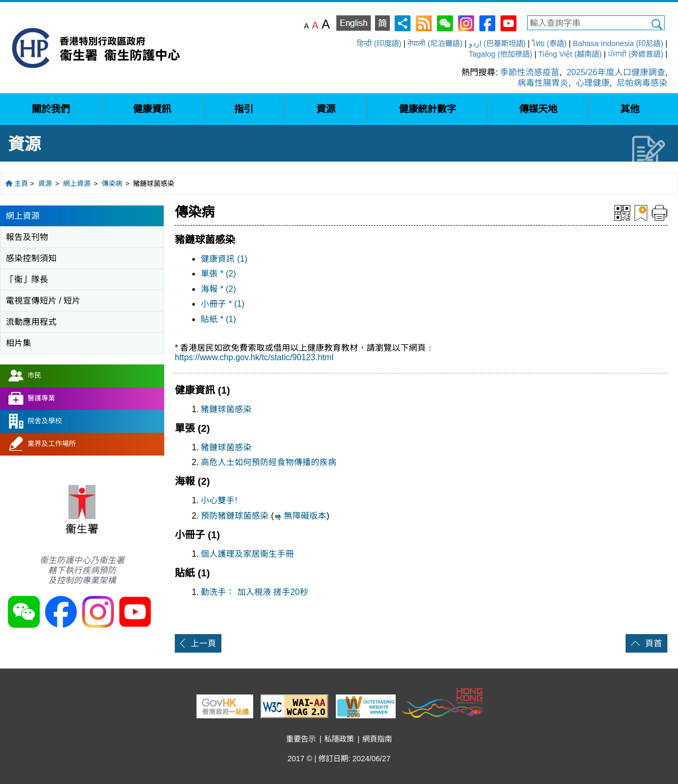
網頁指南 (377, 739)
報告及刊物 (27, 237)
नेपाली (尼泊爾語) (435, 43)
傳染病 (112, 184)
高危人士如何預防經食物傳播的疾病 (269, 462)
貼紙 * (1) (218, 319)
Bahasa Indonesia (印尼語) (618, 43)
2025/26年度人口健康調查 (616, 72)
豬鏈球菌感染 (226, 409)
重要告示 (301, 739)
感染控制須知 (31, 258)
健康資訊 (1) (224, 259)
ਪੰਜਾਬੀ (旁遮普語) (636, 54)
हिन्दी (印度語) (379, 43)
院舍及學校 (45, 421)
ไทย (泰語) (549, 43)
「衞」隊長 (27, 279)
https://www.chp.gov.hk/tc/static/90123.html (254, 357)
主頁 (21, 184)
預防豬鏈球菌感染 (236, 516)
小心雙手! (219, 500)
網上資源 (77, 184)
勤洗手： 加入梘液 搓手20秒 (254, 592)
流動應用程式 (31, 322)
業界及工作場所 (52, 444)
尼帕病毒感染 (642, 83)
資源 (45, 184)
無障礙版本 (305, 516)
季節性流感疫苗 (530, 72)
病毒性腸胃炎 (543, 83)
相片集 (19, 343)
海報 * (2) (218, 289)
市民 (34, 375)
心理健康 (593, 83)
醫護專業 (41, 398)
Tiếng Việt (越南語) (570, 54)
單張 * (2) (218, 274)
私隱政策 (339, 739)
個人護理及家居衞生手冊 (247, 554)
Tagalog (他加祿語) (501, 54)
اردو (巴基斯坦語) (497, 43)
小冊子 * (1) (222, 304)
